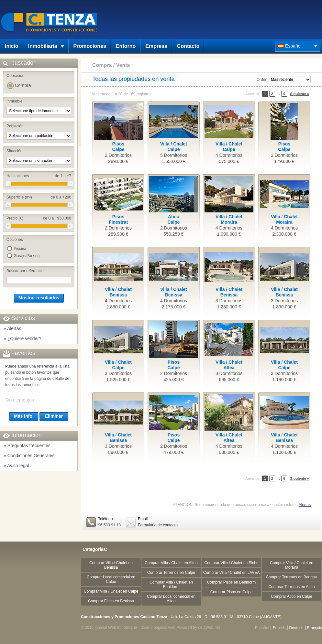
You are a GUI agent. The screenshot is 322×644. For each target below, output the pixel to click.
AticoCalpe (173, 219)
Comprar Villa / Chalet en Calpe (111, 591)
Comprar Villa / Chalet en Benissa (111, 565)
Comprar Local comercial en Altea (171, 599)
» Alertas (12, 328)
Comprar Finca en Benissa (111, 601)
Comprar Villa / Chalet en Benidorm (171, 585)
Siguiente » (300, 94)
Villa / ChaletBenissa (118, 292)
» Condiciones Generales (29, 456)
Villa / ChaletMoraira (229, 219)
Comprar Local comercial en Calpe (111, 579)
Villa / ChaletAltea (229, 365)
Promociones (90, 46)
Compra (23, 85)
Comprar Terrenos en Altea (291, 587)
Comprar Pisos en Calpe (232, 592)
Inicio (12, 46)
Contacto (188, 46)
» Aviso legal (16, 466)
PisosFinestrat (118, 219)
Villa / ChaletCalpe (174, 147)
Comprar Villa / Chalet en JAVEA (231, 573)
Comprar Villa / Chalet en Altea (171, 563)
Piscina (20, 249)
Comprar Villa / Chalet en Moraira (292, 565)
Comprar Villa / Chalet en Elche (231, 563)
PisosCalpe (118, 147)
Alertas (305, 505)
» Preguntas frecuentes (27, 445)
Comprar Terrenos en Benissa (291, 577)
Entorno (126, 46)
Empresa (156, 46)
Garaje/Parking (27, 256)
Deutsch (296, 628)
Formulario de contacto (158, 525)
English (279, 628)
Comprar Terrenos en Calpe (171, 573)
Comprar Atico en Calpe (291, 596)
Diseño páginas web (158, 628)
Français (315, 628)
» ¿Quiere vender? (22, 338)
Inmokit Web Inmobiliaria (116, 628)
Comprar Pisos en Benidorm (232, 582)
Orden (262, 80)
